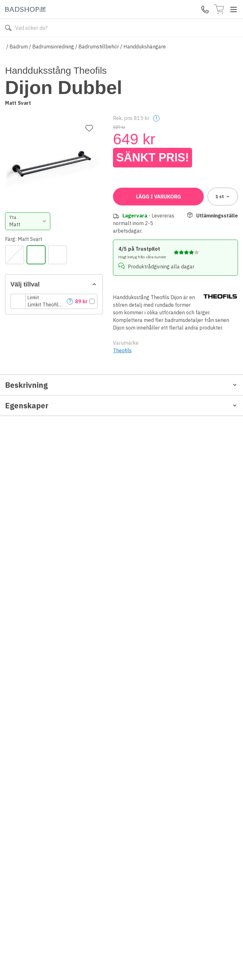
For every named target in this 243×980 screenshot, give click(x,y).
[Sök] (8, 28)
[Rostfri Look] (165, 210)
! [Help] (156, 114)
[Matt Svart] (144, 210)
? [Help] (205, 257)
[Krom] (122, 210)
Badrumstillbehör (99, 47)
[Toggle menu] (234, 9)
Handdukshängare (145, 47)
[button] (175, 257)
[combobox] (142, 177)
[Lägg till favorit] (89, 79)
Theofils (122, 448)
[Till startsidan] (25, 9)
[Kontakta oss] (205, 9)
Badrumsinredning (53, 47)
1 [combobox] (223, 294)
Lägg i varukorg (159, 294)
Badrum (19, 47)
